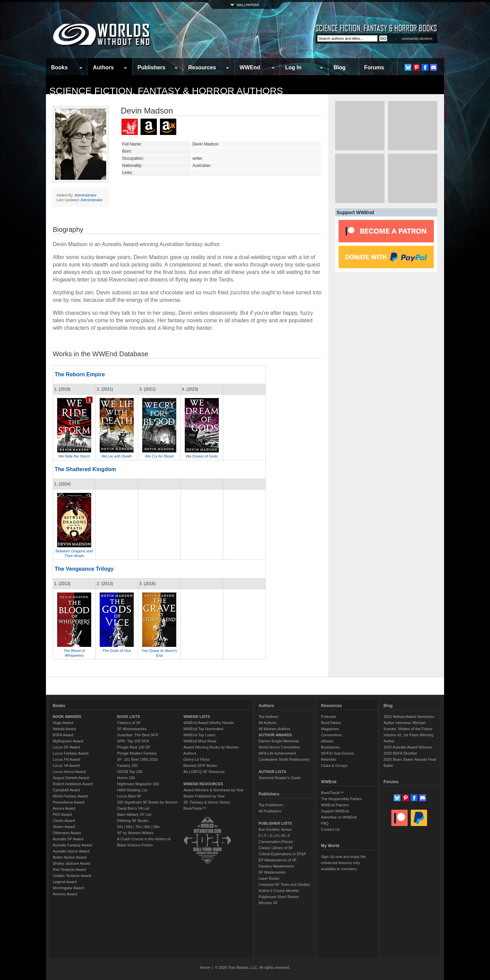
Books (59, 67)
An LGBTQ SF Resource (204, 772)
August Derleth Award (71, 778)
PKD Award (62, 814)
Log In (293, 67)
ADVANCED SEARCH (417, 39)
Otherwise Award (67, 833)
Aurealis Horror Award (71, 851)
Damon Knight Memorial (279, 741)
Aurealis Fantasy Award (72, 845)
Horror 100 (126, 778)
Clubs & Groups (334, 766)
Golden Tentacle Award (72, 876)
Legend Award (65, 882)
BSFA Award (63, 735)
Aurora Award (64, 808)
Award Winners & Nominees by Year (214, 790)
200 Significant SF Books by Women (147, 802)
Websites (329, 759)
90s (157, 827)
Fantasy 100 (127, 766)
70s (138, 827)
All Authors (268, 723)
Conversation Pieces (276, 842)
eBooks (327, 741)
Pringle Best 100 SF (134, 747)
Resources (202, 67)
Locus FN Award (67, 759)
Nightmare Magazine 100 (138, 784)
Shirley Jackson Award (71, 863)
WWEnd (250, 67)
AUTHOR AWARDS (275, 735)
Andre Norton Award (70, 857)
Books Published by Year (204, 796)
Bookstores (330, 747)
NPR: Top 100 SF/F (133, 741)
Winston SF (268, 903)
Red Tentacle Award (69, 870)
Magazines (330, 729)
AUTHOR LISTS (272, 772)
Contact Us (330, 829)
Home (205, 967)
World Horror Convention (279, 747)
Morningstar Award (68, 888)
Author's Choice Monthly (279, 891)
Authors (103, 67)
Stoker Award (64, 827)
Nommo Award (65, 894)
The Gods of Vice (117, 651)
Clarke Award (64, 821)
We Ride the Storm (74, 456)
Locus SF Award (66, 747)
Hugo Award (63, 723)
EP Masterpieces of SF (278, 860)
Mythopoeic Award (68, 741)
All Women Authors (274, 729)
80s (147, 827)
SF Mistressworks (132, 729)
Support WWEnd (335, 811)
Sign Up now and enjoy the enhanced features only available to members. (343, 863)
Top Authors (268, 717)
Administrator (86, 195)
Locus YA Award (66, 766)
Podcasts (329, 717)
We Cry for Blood (159, 456)
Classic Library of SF (276, 848)
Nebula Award (64, 729)
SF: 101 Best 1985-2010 (137, 759)
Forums (374, 67)
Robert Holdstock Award (73, 784)
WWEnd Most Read (200, 741)
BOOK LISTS (128, 717)
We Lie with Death (117, 456)
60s (129, 827)
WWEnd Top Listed (199, 735)
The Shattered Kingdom (85, 469)
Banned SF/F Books (200, 766)
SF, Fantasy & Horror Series (207, 802)
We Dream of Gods (202, 456)
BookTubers (331, 723)
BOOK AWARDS (67, 717)
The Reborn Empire (80, 374)
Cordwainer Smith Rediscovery (284, 759)
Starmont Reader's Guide (280, 778)
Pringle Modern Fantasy (137, 753)
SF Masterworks (272, 872)
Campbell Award (66, 790)
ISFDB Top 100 (130, 772)
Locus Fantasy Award (71, 753)
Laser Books (269, 878)
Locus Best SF (129, 796)
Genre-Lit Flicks (197, 759)
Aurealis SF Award (68, 839)
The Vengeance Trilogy (84, 569)
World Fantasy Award (70, 796)
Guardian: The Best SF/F (138, 735)
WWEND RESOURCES (203, 784)
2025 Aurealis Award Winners (408, 747)
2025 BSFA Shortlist (400, 753)
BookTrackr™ (195, 808)
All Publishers (270, 811)
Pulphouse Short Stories (279, 897)
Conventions (331, 735)
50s (120, 827)
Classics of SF (129, 723)
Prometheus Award (69, 802)
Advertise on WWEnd (339, 817)
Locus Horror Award (69, 772)
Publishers (151, 67)
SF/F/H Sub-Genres (337, 753)
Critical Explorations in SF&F (282, 854)
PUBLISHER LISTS (275, 823)
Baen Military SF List (134, 814)
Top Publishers (271, 805)
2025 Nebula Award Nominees (409, 717)
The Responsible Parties (341, 799)
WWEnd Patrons (335, 805)
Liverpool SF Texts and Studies (284, 884)
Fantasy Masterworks (276, 866)
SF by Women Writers (135, 833)
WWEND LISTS (197, 717)
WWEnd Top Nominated (203, 729)
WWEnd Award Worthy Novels (209, 723)
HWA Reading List (132, 790)
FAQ (325, 823)
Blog (340, 67)
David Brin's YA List (133, 808)
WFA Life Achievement (277, 753)
